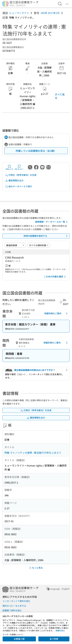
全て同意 (54, 639)
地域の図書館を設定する (46, 236)
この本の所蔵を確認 (55, 277)
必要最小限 (19, 639)
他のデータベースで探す (19, 186)
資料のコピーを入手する (14, 606)
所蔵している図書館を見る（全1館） (36, 151)
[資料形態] (39, 245)
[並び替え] (15, 245)
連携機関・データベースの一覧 (52, 222)
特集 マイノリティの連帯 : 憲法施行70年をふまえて (33, 453)
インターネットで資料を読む (16, 601)
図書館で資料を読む (12, 610)
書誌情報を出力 (14, 180)
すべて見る (60, 96)
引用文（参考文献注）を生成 (21, 175)
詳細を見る (60, 630)
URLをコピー (19, 167)
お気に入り (9, 167)
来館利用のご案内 (56, 314)
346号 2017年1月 (50, 13)
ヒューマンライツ (19, 13)
